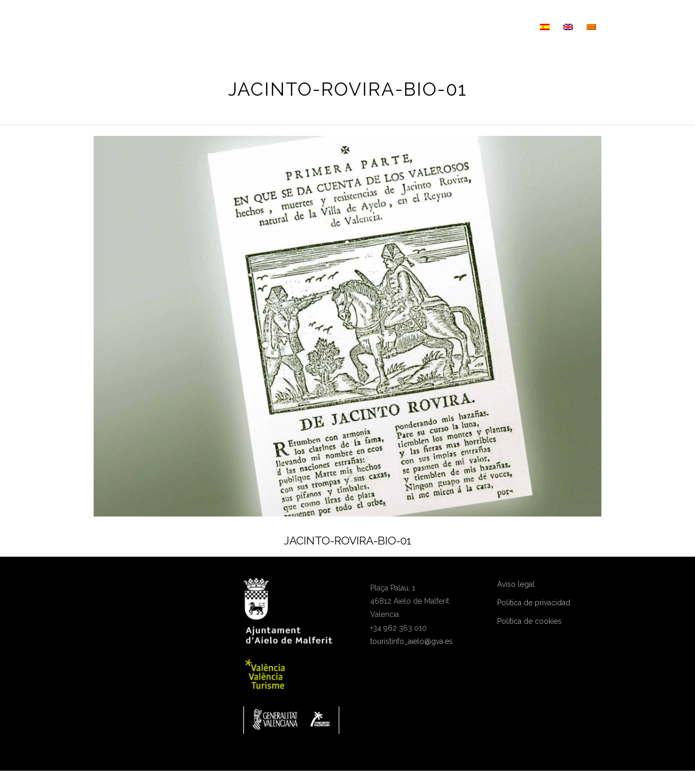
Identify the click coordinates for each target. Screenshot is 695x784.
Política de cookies (529, 621)
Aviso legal (516, 584)
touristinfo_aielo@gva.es (411, 641)
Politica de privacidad (534, 603)
